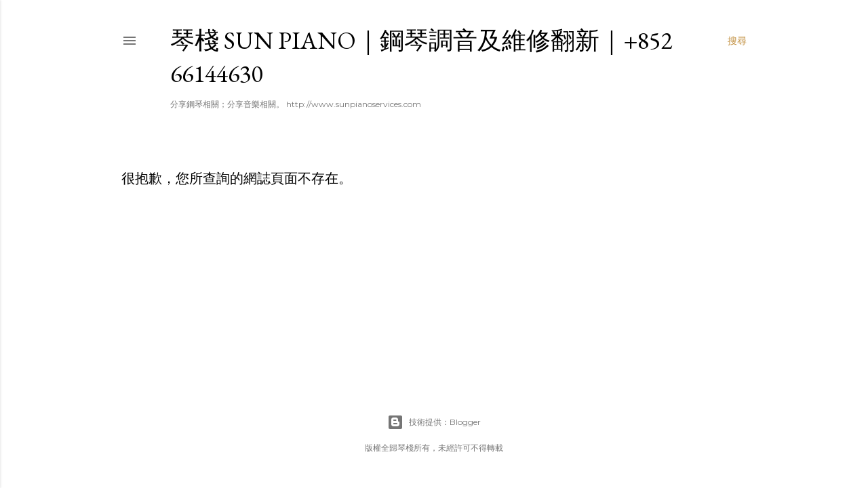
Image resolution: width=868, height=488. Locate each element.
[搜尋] (737, 41)
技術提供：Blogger (434, 422)
